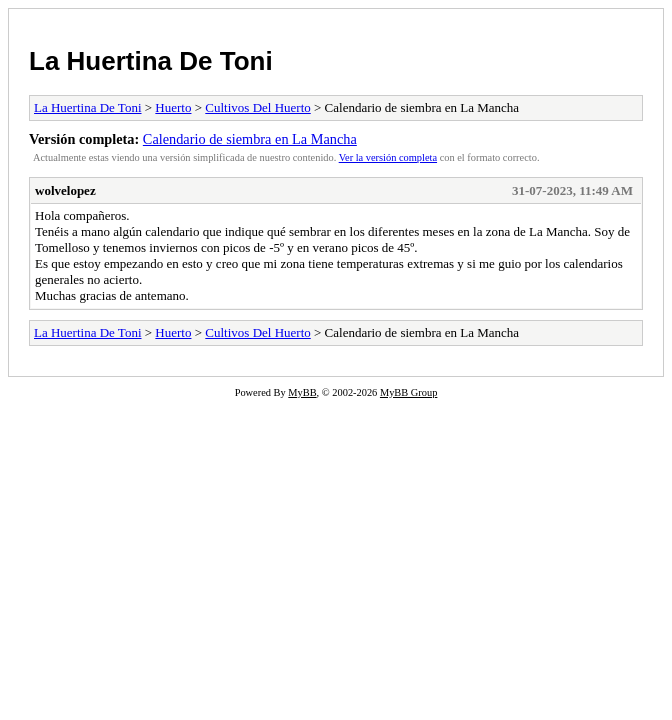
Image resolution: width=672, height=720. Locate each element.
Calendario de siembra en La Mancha (250, 139)
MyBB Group (408, 392)
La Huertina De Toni (151, 61)
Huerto (173, 107)
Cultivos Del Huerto (257, 107)
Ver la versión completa (388, 157)
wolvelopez (65, 190)
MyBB (302, 392)
